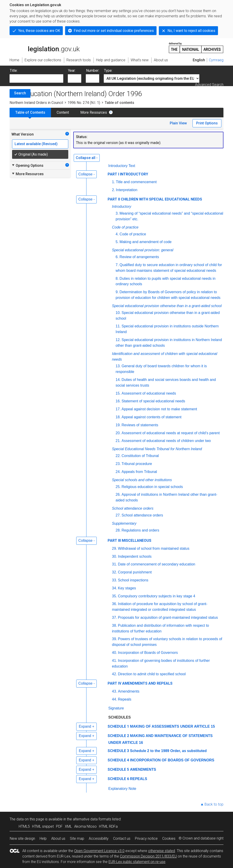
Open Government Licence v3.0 (99, 851)
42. (114, 674)
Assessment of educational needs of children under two (166, 441)
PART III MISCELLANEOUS (129, 541)
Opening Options (27, 165)
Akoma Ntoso (85, 826)
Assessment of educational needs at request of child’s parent (171, 433)
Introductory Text (122, 166)
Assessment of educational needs (149, 393)
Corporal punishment (135, 572)
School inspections (133, 580)
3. (117, 213)
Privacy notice (146, 838)
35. (114, 596)
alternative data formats (92, 819)
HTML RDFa (108, 826)
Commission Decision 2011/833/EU (148, 856)
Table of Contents (30, 112)
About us (58, 838)
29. (114, 548)
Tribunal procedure (137, 464)
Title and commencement (136, 182)
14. (118, 380)
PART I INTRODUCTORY (128, 174)
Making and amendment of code (146, 242)
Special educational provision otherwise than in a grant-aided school (167, 306)
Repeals (125, 699)
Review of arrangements (139, 257)
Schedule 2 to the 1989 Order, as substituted (168, 751)
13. (118, 366)
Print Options (207, 123)
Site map (77, 838)
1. (113, 182)
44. (114, 699)
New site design (22, 838)
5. (117, 242)
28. (118, 530)
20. (118, 433)
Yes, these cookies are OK (39, 31)
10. (118, 313)
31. (114, 564)
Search (20, 93)
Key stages (127, 588)
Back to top (214, 804)
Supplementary (124, 523)
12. (118, 340)
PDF (59, 826)
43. (114, 691)
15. (118, 393)
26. (118, 494)
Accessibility (99, 838)
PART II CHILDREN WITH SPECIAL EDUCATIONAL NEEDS (155, 199)
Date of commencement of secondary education (157, 564)
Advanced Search (209, 85)
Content (63, 112)
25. (118, 487)
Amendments (129, 691)
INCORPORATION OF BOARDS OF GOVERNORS (172, 760)
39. (114, 639)
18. (118, 417)
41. (114, 661)
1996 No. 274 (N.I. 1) (84, 103)
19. (118, 425)
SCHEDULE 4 (118, 760)
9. (117, 292)
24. (118, 472)
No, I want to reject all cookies (191, 31)
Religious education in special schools (152, 487)
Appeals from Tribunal (139, 472)
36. (114, 604)
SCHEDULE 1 (118, 726)
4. (117, 234)
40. (114, 653)
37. (114, 618)
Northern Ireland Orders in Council (36, 103)
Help (43, 838)
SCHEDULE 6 (118, 779)
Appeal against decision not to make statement (159, 409)
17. (118, 409)
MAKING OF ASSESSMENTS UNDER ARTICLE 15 (172, 726)
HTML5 (24, 826)
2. (113, 190)
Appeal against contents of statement (151, 417)
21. (118, 441)
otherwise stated (162, 851)
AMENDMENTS (143, 769)
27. (118, 515)
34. (114, 588)
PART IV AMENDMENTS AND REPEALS (140, 683)
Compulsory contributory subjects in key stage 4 (157, 596)
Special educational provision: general (143, 250)
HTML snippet (43, 826)
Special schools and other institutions (142, 480)
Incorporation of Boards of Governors (148, 653)
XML (68, 826)
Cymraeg (216, 60)
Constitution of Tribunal (140, 456)
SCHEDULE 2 (118, 736)
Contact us (122, 838)
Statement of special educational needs (153, 401)
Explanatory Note (122, 789)
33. (114, 580)
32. (114, 572)
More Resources (94, 112)
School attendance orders (133, 508)
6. (117, 257)
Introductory (122, 207)
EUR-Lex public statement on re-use (137, 862)
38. (114, 625)
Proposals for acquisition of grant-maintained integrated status (168, 618)
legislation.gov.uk (45, 47)
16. (118, 401)
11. (118, 326)
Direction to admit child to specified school (152, 674)
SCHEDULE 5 (118, 769)
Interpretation (127, 190)
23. (118, 464)
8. (117, 279)
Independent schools (135, 556)
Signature (116, 708)
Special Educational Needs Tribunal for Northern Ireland (157, 449)
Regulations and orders (140, 530)
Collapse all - (87, 158)
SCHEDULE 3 (118, 751)
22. (118, 456)
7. (117, 265)
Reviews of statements (140, 425)
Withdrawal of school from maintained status (154, 548)
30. (114, 556)
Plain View (178, 123)
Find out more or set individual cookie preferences (114, 31)
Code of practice (125, 227)
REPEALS (139, 779)
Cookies (169, 838)
